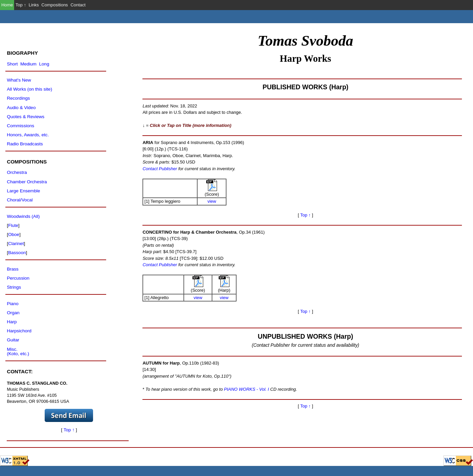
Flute (13, 225)
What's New (19, 80)
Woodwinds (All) (23, 216)
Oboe (14, 234)
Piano (13, 304)
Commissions (20, 126)
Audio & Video (21, 108)
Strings (14, 287)
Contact (78, 5)
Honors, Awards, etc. (28, 135)
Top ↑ (21, 5)
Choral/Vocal (20, 200)
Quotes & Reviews (26, 117)
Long (44, 64)
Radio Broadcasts (25, 144)
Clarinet (16, 244)
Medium (28, 64)
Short (12, 64)
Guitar (13, 340)
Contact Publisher (160, 169)
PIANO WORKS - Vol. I (247, 389)
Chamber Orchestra (27, 182)
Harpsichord (19, 331)
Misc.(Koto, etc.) (18, 352)
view (212, 201)
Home (7, 5)
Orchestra (17, 172)
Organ (13, 313)
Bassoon (17, 253)
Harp (12, 322)
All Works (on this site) (29, 89)
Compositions (55, 5)
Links (34, 5)
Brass (13, 269)
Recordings (18, 98)
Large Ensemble (23, 191)
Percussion (18, 278)
